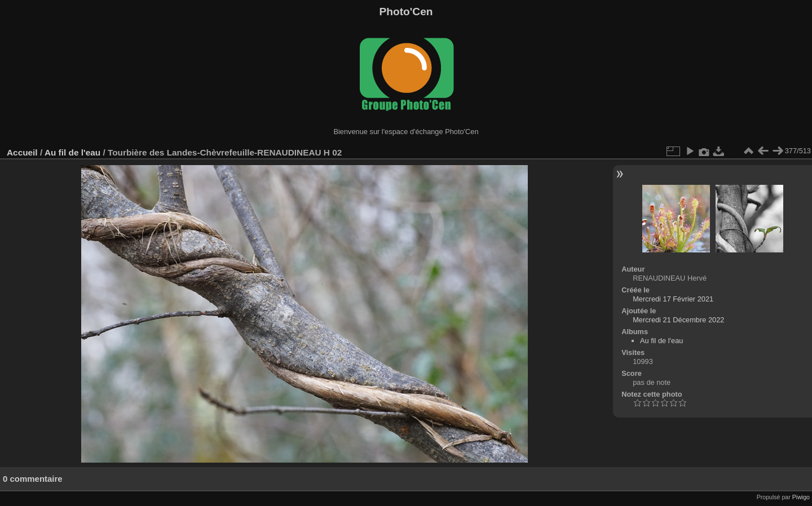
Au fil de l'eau (74, 152)
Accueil (22, 152)
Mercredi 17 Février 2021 (673, 299)
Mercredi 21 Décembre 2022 (678, 320)
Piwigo (801, 497)
